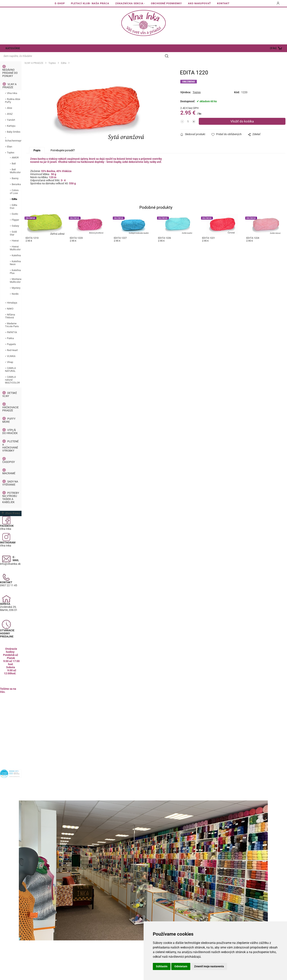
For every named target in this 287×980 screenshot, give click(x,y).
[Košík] (258, 48)
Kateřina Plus (15, 264)
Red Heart (12, 343)
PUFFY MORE (9, 413)
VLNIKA (11, 349)
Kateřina (16, 248)
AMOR (15, 150)
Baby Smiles (14, 124)
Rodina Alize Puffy (13, 93)
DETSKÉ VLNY (10, 387)
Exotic (15, 207)
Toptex (11, 145)
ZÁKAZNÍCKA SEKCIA (129, 3)
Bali (14, 156)
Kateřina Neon (15, 255)
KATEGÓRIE (12, 48)
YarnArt (11, 113)
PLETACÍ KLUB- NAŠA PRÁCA (90, 3)
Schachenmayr (13, 133)
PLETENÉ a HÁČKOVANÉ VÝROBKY (10, 439)
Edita (14, 192)
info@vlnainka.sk (10, 557)
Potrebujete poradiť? (63, 144)
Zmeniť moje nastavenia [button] (209, 966)
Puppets (11, 337)
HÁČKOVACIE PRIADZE (10, 402)
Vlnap (10, 355)
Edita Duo (13, 199)
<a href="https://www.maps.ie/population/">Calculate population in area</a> (11, 720)
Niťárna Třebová (10, 309)
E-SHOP (60, 3)
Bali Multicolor (15, 164)
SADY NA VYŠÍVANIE (10, 476)
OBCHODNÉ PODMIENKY (166, 3)
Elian (10, 139)
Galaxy (15, 218)
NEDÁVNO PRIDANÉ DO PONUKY (10, 66)
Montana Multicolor (16, 273)
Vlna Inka (12, 86)
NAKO (10, 301)
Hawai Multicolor (15, 241)
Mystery (16, 281)
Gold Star (13, 226)
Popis (37, 144)
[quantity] (188, 114)
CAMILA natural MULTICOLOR (12, 372)
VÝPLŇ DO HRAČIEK (10, 424)
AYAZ (10, 107)
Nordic (15, 287)
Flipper (15, 213)
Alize (10, 101)
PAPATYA (12, 325)
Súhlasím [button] (162, 966)
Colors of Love (14, 184)
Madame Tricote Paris (12, 318)
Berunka (16, 177)
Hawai (15, 233)
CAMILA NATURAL (10, 362)
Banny (15, 171)
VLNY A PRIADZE (10, 78)
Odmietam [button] (181, 966)
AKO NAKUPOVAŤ (199, 3)
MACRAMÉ (9, 466)
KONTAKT (223, 3)
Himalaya (12, 295)
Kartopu (11, 119)
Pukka (10, 331)
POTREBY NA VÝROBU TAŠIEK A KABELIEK (11, 490)
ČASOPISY (9, 455)
